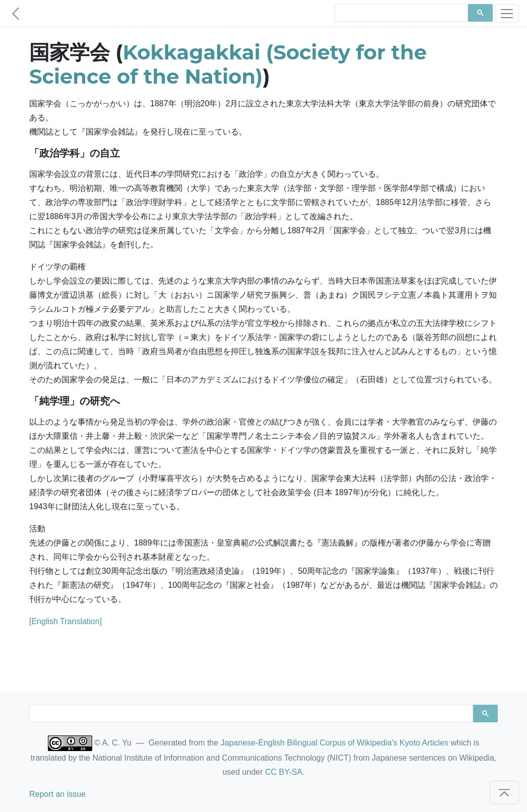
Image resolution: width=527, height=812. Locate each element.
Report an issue (57, 794)
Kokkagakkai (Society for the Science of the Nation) (228, 64)
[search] (400, 13)
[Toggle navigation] (507, 13)
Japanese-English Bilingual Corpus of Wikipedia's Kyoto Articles (335, 743)
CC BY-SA (284, 772)
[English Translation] (65, 621)
